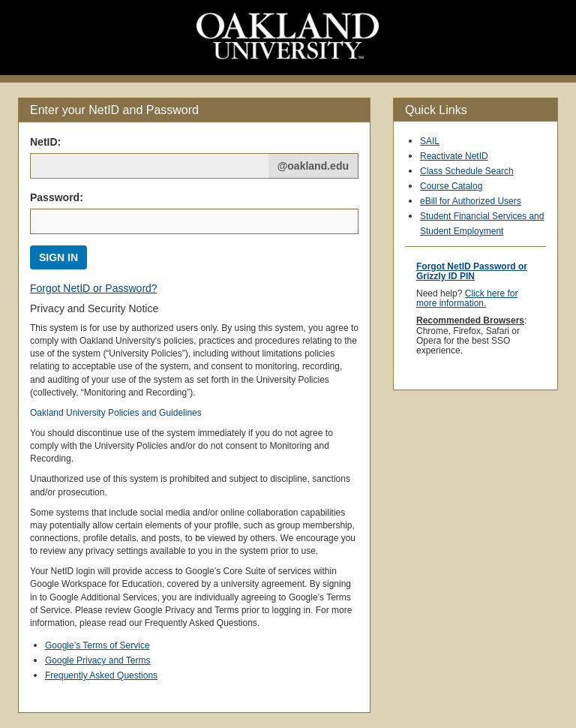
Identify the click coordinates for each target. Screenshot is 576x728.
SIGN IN (58, 257)
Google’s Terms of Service (97, 645)
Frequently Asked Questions (101, 675)
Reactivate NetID (454, 156)
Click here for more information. (467, 298)
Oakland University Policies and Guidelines (116, 413)
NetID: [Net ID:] (45, 142)
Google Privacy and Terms (98, 660)
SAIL (430, 141)
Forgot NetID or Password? (94, 288)
